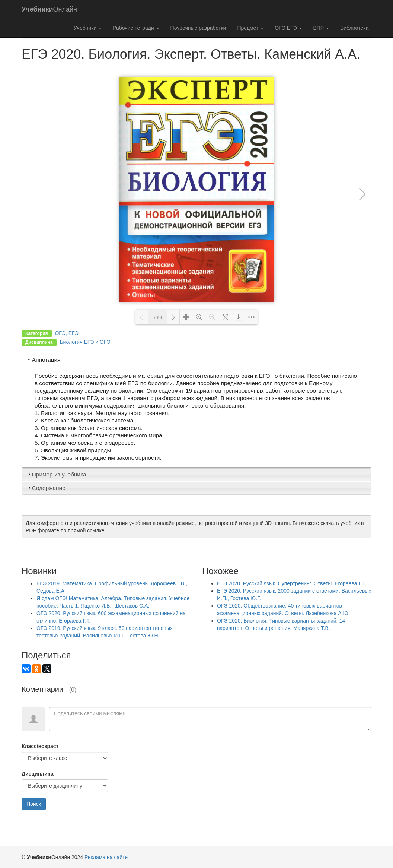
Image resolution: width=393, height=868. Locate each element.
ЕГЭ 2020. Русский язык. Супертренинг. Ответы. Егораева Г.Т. (292, 583)
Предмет (250, 28)
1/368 (158, 317)
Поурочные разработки (198, 28)
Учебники (88, 28)
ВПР (321, 28)
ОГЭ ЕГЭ (288, 28)
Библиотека (354, 28)
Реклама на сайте (106, 857)
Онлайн (49, 9)
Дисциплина (38, 774)
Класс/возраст (40, 746)
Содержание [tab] (46, 488)
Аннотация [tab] (43, 360)
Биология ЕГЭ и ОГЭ (85, 342)
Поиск (34, 804)
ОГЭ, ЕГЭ (66, 333)
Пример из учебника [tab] (56, 474)
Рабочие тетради (136, 28)
